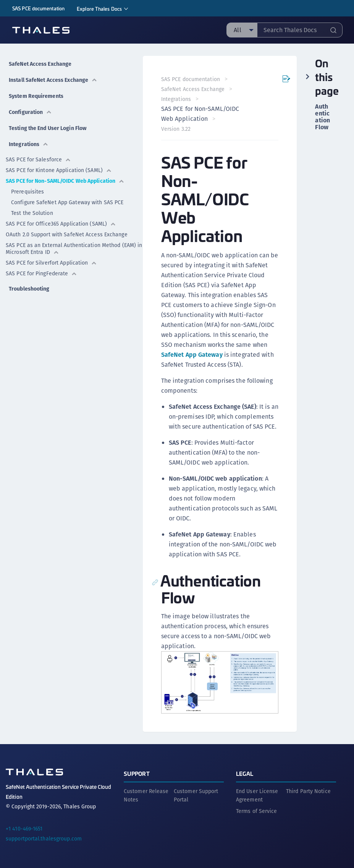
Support (137, 773)
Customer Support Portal (196, 795)
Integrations (29, 144)
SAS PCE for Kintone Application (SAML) (59, 170)
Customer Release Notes (146, 795)
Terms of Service (257, 811)
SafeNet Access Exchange (40, 64)
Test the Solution (32, 213)
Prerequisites (27, 192)
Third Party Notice (308, 791)
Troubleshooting (29, 289)
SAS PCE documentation (38, 8)
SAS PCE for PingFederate (41, 273)
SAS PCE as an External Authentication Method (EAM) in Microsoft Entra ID (74, 249)
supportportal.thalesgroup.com (44, 839)
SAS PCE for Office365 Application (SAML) (61, 224)
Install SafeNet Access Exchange (53, 80)
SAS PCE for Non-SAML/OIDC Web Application (65, 181)
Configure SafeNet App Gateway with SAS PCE (67, 202)
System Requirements (36, 96)
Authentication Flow (322, 117)
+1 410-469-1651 (24, 829)
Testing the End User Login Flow (48, 128)
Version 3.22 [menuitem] (176, 129)
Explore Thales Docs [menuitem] (99, 9)
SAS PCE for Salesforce (38, 159)
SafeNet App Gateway (192, 355)
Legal (245, 773)
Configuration (30, 112)
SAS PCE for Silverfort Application (51, 263)
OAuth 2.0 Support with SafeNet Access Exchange (67, 234)
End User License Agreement (257, 795)
